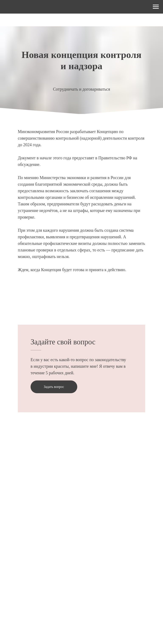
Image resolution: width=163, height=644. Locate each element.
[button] (54, 387)
